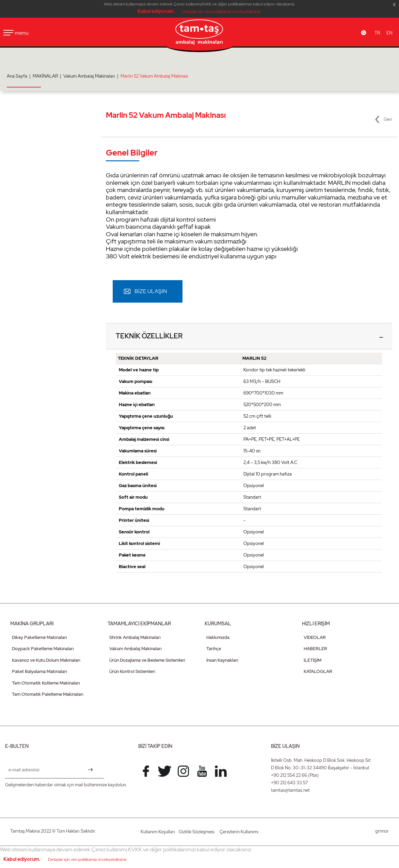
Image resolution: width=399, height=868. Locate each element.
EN (389, 33)
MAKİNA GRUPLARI (32, 624)
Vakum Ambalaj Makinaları (135, 649)
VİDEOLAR (315, 638)
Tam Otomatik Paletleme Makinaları (48, 695)
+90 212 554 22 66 (289, 776)
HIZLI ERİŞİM (316, 624)
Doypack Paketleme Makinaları (43, 649)
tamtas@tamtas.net (290, 791)
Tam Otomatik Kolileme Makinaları (46, 683)
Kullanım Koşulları (158, 832)
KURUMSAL (218, 624)
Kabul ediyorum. (156, 11)
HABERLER (315, 649)
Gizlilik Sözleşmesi (197, 832)
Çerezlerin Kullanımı (239, 832)
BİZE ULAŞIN (151, 291)
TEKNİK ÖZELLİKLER (149, 336)
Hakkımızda (218, 638)
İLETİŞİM (313, 661)
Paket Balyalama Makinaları (39, 672)
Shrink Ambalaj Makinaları (135, 638)
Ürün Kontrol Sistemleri (132, 672)
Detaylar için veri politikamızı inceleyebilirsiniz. (222, 12)
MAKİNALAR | (48, 76)
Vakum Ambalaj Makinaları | (92, 76)
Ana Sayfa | (20, 76)
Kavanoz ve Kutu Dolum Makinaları (46, 661)
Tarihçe (214, 649)
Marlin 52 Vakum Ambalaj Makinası (154, 76)
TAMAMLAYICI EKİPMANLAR (139, 624)
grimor (382, 831)
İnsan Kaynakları (222, 661)
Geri (388, 119)
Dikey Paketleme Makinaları (39, 638)
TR (377, 33)
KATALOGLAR (318, 672)
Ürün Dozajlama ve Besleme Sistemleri (147, 661)
